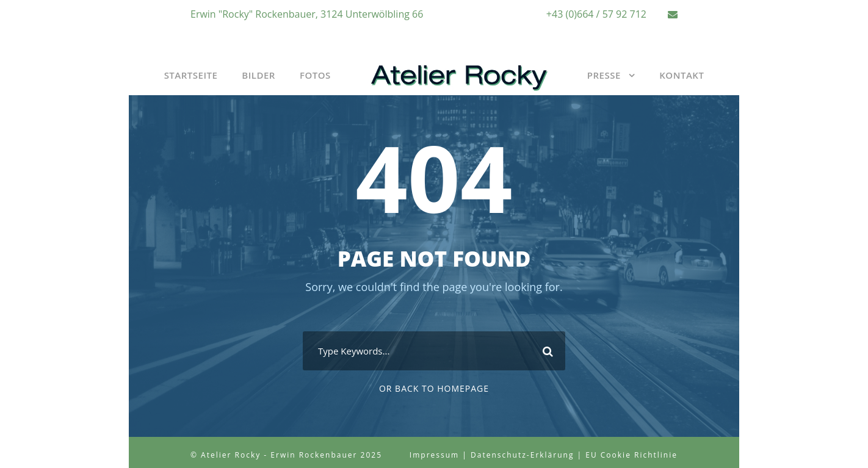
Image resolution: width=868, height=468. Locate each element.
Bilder (259, 75)
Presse (604, 75)
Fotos (315, 75)
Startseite (191, 75)
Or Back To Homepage (434, 388)
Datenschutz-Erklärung (522, 455)
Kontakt (682, 75)
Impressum (434, 455)
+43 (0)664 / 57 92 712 (596, 14)
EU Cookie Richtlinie (631, 455)
